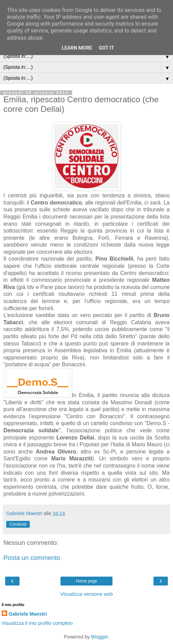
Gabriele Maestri (28, 614)
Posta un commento (32, 558)
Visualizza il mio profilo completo (37, 623)
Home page (86, 581)
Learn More (77, 48)
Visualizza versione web (86, 594)
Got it (106, 48)
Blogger (100, 637)
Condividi (18, 524)
